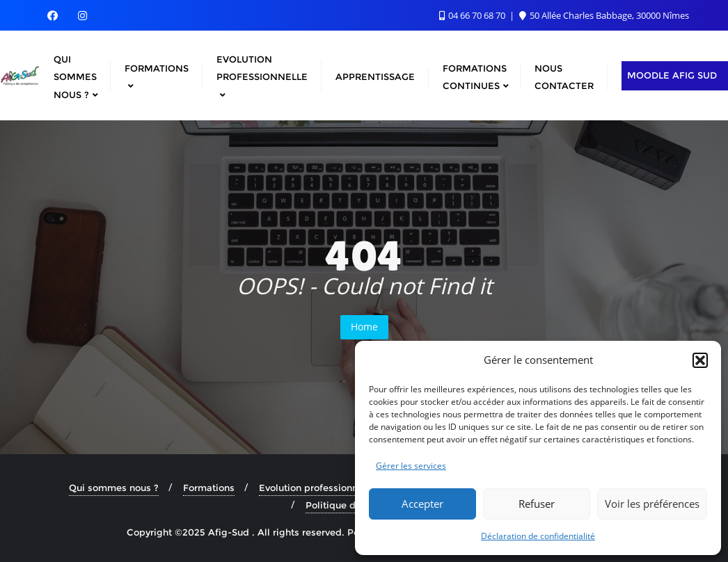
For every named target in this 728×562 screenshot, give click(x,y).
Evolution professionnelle (317, 488)
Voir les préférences (652, 504)
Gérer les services (411, 466)
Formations (209, 488)
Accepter (422, 504)
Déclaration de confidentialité (538, 536)
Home (364, 327)
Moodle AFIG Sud (672, 75)
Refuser (537, 504)
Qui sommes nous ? (114, 488)
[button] (700, 360)
